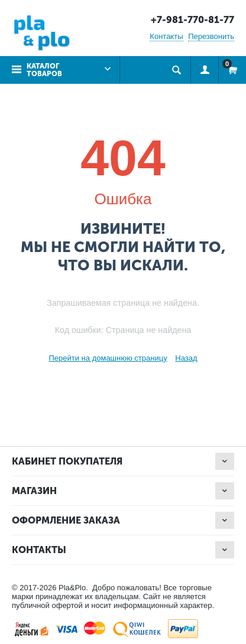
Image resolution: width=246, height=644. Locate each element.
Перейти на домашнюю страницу (108, 358)
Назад (186, 358)
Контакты (166, 36)
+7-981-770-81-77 (192, 20)
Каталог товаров (44, 70)
